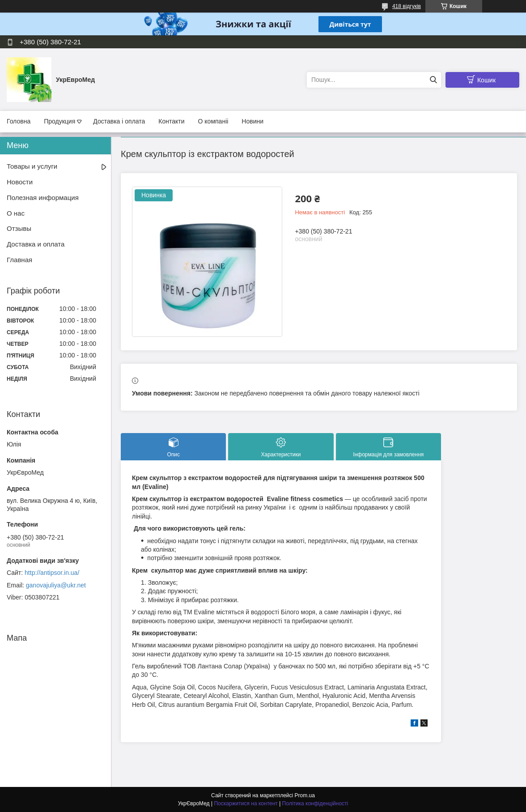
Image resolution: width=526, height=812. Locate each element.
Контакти (171, 121)
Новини (252, 121)
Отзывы (19, 228)
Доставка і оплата (119, 121)
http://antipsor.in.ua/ (52, 573)
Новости (20, 182)
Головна (19, 121)
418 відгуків (407, 6)
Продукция (59, 121)
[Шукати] (433, 80)
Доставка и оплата (36, 244)
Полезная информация (43, 198)
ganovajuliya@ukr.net (56, 585)
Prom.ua (305, 795)
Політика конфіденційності (315, 803)
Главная (19, 260)
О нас (16, 213)
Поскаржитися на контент (246, 803)
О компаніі (213, 121)
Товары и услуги (32, 166)
